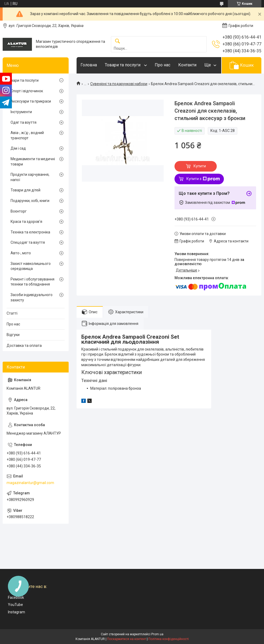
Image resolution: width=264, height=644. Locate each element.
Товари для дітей (25, 190)
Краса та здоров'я (26, 222)
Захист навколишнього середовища (31, 266)
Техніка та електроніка (30, 232)
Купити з (203, 179)
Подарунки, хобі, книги (30, 201)
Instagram (16, 612)
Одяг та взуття (23, 122)
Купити (200, 166)
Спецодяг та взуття (28, 242)
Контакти (187, 65)
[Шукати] (117, 41)
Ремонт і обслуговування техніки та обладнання (32, 282)
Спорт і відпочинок (27, 91)
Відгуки (13, 335)
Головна (89, 65)
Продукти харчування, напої (30, 177)
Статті (12, 313)
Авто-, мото (21, 253)
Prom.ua (157, 634)
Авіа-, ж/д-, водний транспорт (27, 135)
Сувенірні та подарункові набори (119, 84)
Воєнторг (19, 211)
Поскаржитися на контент (127, 639)
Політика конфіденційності (169, 639)
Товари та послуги (123, 65)
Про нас (162, 65)
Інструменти (21, 112)
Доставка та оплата (24, 346)
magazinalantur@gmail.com (30, 483)
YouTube (15, 605)
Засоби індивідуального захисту (32, 297)
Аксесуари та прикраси (31, 101)
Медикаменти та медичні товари (33, 162)
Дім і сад (18, 148)
